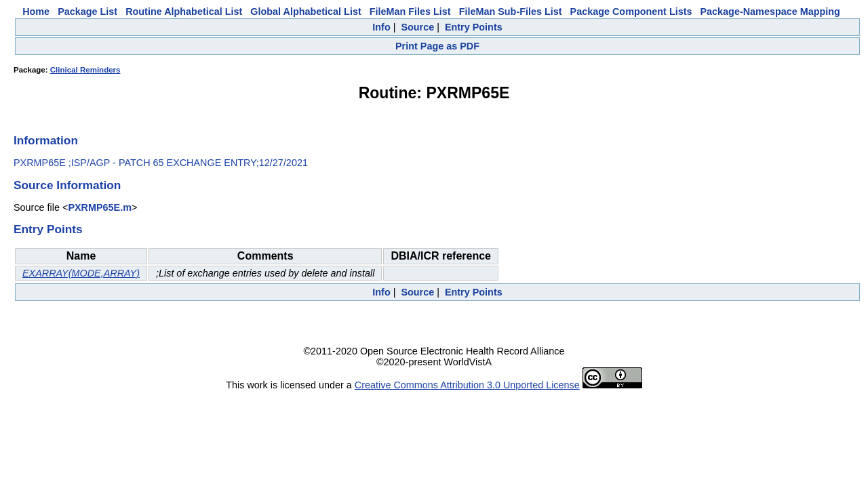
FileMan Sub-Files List (511, 12)
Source (417, 27)
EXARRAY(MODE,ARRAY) (81, 273)
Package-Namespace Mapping (770, 12)
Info (381, 27)
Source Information (67, 185)
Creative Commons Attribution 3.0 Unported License (467, 385)
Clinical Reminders (85, 70)
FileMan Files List (410, 12)
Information (46, 140)
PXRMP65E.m (100, 207)
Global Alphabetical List (305, 12)
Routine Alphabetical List (184, 12)
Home (36, 12)
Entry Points (474, 27)
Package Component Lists (631, 12)
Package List (87, 12)
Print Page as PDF (437, 46)
